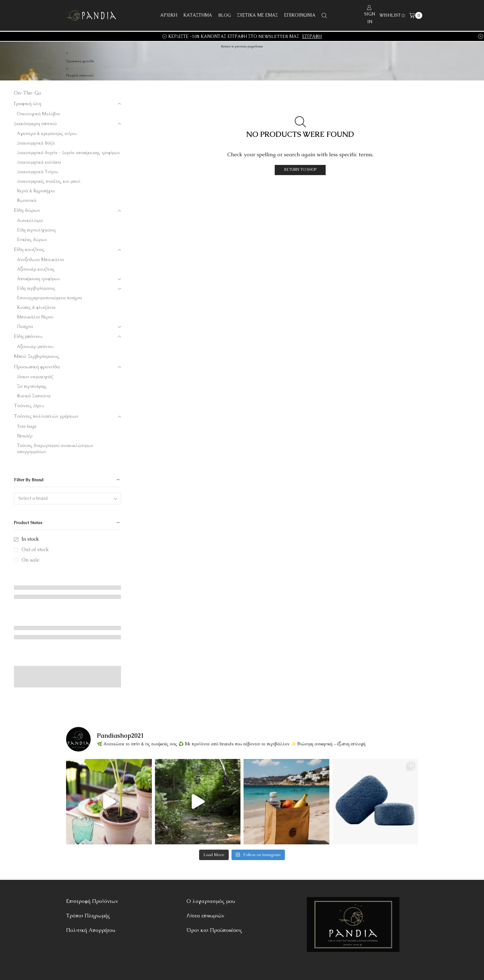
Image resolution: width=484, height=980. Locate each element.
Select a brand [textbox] (33, 498)
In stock (30, 539)
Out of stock (35, 549)
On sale (31, 560)
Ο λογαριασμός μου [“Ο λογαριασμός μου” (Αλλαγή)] (211, 901)
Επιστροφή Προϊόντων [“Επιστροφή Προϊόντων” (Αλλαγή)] (92, 901)
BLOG (225, 15)
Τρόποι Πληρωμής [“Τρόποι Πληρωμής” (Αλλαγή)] (88, 916)
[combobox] (67, 499)
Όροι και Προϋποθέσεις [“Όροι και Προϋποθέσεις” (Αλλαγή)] (214, 930)
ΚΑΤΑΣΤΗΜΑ (198, 15)
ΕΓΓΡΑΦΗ (312, 36)
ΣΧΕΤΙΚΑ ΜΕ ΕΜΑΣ (257, 15)
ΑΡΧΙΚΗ (169, 15)
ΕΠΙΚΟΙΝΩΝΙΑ (300, 15)
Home (259, 46)
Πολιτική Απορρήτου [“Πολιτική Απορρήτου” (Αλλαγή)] (91, 930)
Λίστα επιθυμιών (205, 916)
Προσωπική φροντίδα (80, 61)
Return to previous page (238, 46)
